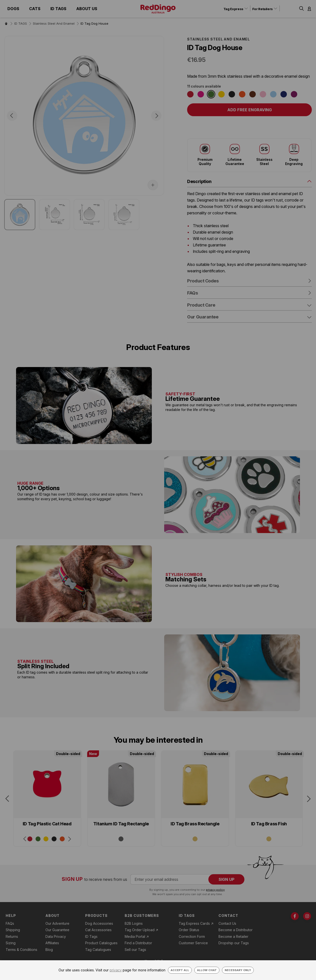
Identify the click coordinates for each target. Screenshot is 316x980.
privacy (116, 970)
